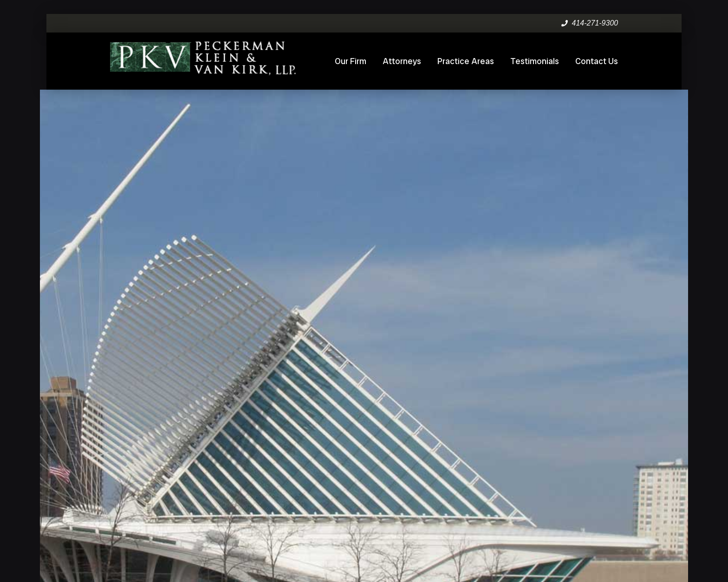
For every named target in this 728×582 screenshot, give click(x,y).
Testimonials (535, 61)
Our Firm (351, 61)
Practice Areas (466, 61)
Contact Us (597, 61)
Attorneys (402, 61)
